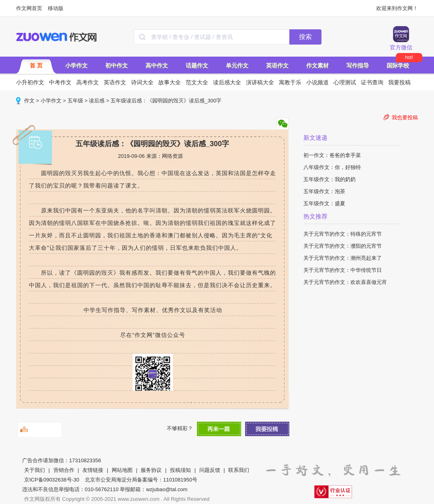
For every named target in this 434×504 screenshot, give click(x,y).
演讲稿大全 (260, 82)
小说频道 (317, 82)
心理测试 (345, 82)
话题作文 (197, 65)
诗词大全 (142, 82)
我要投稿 (399, 82)
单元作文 (237, 65)
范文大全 (197, 82)
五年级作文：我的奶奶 (330, 179)
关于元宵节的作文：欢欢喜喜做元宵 (345, 282)
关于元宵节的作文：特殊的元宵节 (343, 234)
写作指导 (358, 65)
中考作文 (60, 82)
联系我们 (239, 470)
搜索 (305, 37)
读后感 (97, 101)
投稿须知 (180, 470)
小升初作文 (30, 82)
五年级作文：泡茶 (324, 191)
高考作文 (88, 82)
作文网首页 (29, 8)
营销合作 (64, 470)
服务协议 (151, 470)
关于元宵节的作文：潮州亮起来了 (343, 258)
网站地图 (122, 470)
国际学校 (398, 65)
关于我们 (35, 470)
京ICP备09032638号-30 (52, 480)
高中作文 (157, 65)
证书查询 (372, 82)
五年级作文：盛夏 (324, 203)
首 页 (36, 65)
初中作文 (117, 65)
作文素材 (317, 65)
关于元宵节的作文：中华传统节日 (343, 270)
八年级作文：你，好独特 (332, 167)
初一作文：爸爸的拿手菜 (332, 155)
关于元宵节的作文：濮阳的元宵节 (343, 246)
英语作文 (277, 65)
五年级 (75, 101)
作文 (29, 101)
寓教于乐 (290, 82)
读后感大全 (227, 82)
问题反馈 (210, 470)
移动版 (56, 8)
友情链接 (93, 470)
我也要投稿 (405, 117)
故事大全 (170, 82)
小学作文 (76, 65)
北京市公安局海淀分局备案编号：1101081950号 (141, 480)
